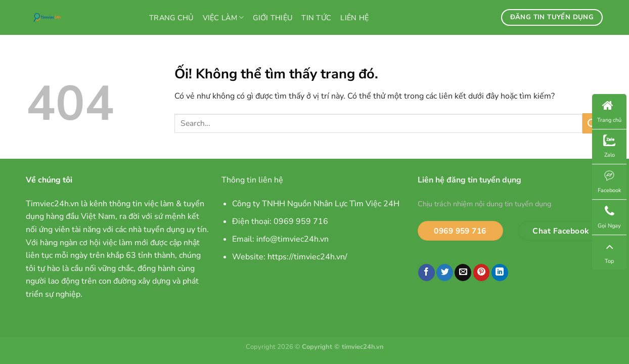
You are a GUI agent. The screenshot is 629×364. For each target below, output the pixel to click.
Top (609, 253)
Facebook (610, 182)
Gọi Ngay (609, 217)
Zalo (609, 147)
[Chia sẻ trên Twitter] (445, 272)
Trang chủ (171, 18)
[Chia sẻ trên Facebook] (426, 272)
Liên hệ (354, 18)
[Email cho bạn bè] (463, 272)
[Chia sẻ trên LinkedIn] (500, 272)
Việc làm (223, 18)
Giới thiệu (273, 18)
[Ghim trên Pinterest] (482, 272)
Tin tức (316, 18)
